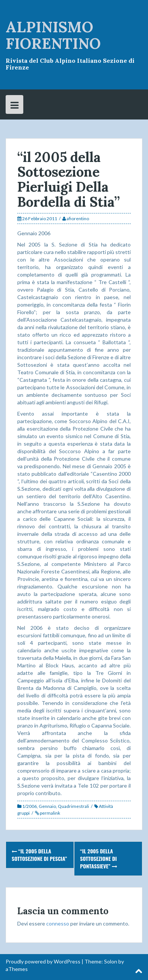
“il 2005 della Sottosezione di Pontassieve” (99, 858)
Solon (111, 961)
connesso (58, 923)
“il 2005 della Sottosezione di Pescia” (39, 855)
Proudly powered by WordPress (43, 961)
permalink (50, 813)
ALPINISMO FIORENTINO (53, 35)
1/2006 (29, 806)
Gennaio (47, 806)
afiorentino (78, 219)
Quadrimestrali (73, 806)
